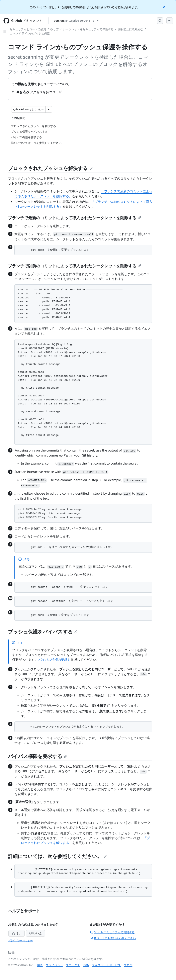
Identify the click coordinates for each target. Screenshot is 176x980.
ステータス (73, 965)
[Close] (165, 7)
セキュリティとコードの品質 (28, 29)
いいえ (35, 933)
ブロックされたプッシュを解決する (50, 168)
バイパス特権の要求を (55, 660)
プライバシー (54, 965)
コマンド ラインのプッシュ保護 (30, 33)
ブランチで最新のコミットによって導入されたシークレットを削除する (75, 218)
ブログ (128, 965)
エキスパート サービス (106, 965)
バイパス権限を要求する (38, 756)
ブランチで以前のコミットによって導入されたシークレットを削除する (75, 266)
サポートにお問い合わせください (113, 938)
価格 (86, 965)
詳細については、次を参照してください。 (57, 856)
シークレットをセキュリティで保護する (88, 29)
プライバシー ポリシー (20, 940)
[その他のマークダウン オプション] (49, 109)
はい (17, 933)
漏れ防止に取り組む (130, 29)
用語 (40, 965)
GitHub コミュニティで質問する (112, 932)
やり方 (55, 29)
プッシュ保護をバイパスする (43, 632)
